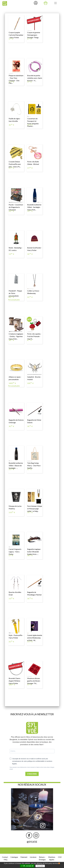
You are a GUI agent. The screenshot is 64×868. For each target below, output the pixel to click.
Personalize (40, 866)
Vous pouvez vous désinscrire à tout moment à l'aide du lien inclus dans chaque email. (32, 768)
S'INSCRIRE (32, 774)
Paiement (24, 857)
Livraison (33, 857)
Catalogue (14, 857)
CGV (60, 857)
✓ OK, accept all (27, 866)
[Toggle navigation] (55, 3)
